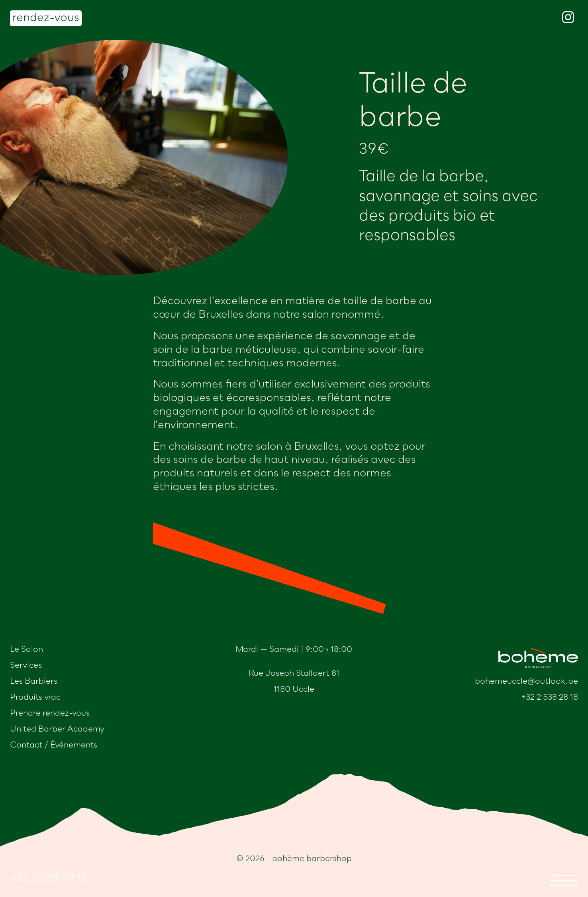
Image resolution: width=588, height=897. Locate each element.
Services (26, 666)
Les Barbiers (34, 682)
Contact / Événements (54, 746)
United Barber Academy (57, 730)
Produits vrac (35, 698)
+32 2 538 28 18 (49, 879)
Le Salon (26, 650)
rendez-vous (46, 18)
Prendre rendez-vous (50, 714)
